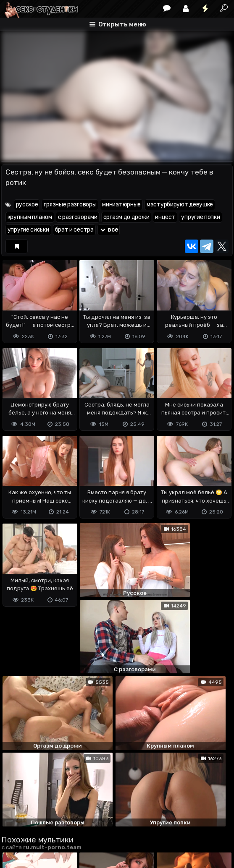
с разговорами (78, 217)
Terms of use (45, 819)
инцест (165, 217)
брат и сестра (74, 230)
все (109, 230)
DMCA (15, 819)
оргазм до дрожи (126, 217)
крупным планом (30, 217)
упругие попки (200, 217)
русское (27, 205)
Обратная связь (89, 819)
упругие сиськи (28, 230)
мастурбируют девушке (180, 205)
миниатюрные (121, 205)
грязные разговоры (70, 205)
